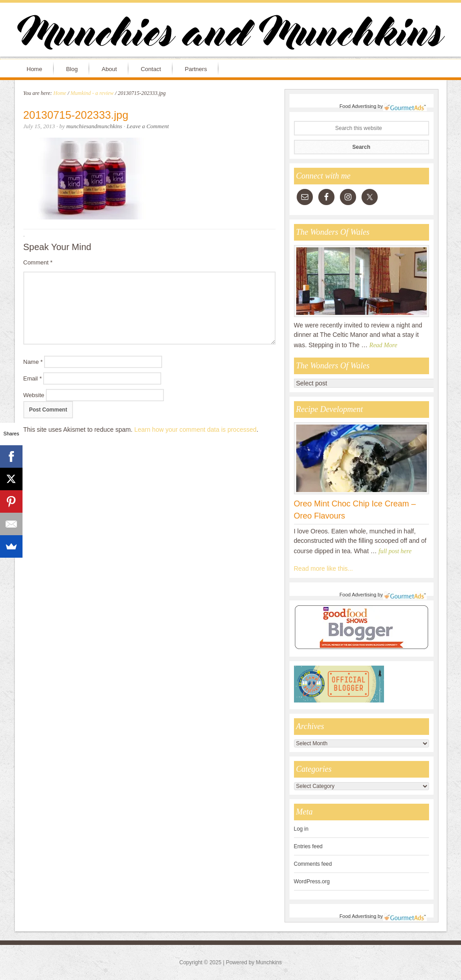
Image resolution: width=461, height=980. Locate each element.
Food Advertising (358, 106)
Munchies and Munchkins (230, 34)
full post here (395, 551)
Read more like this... (324, 568)
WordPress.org (312, 882)
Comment (38, 262)
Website (34, 395)
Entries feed (308, 846)
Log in (301, 829)
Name (33, 362)
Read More (383, 345)
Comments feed (313, 864)
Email (33, 378)
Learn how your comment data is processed (195, 430)
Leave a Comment (148, 126)
